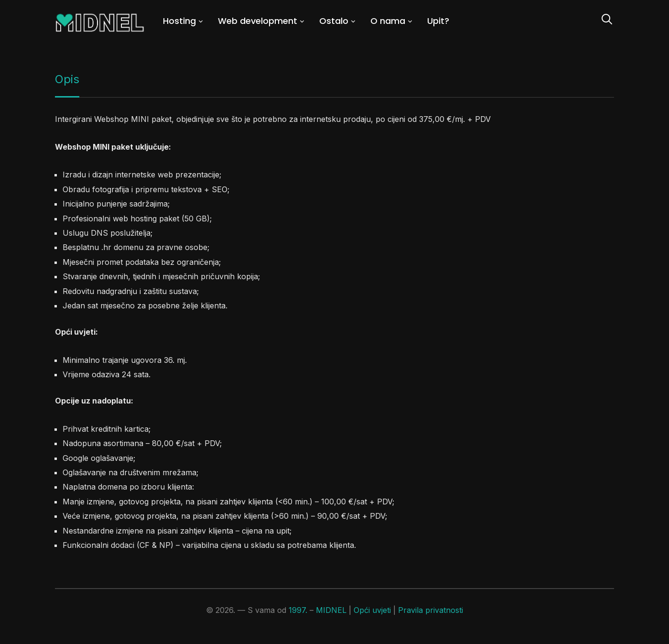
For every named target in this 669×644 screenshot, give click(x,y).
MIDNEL (331, 610)
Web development (258, 21)
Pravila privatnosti (431, 610)
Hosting (179, 21)
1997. (298, 610)
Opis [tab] (67, 79)
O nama (388, 21)
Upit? (438, 21)
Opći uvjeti (372, 610)
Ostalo (334, 21)
